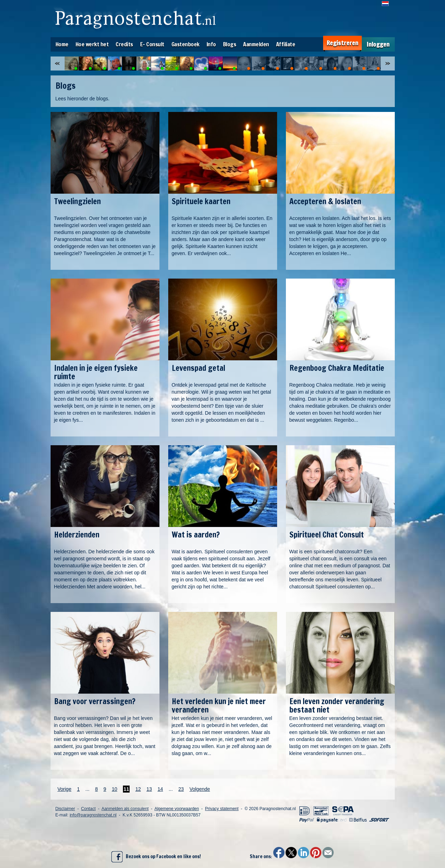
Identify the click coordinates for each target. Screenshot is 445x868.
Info (211, 44)
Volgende (199, 789)
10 (114, 789)
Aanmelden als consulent (125, 809)
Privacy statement (222, 809)
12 (138, 789)
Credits (124, 44)
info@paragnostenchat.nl (93, 815)
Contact (88, 809)
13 (149, 789)
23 (181, 789)
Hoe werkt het (92, 44)
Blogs (230, 44)
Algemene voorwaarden (177, 809)
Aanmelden (256, 44)
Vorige (65, 789)
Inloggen (378, 44)
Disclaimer (65, 809)
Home (62, 44)
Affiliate (286, 44)
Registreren (342, 43)
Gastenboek (185, 44)
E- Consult (152, 44)
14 (161, 789)
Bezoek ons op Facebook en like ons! (156, 857)
